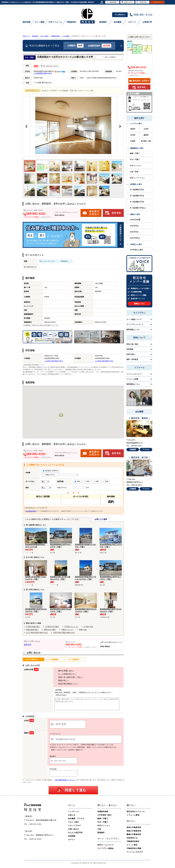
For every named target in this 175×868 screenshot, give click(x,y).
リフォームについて (134, 374)
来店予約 (142, 2)
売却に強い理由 (132, 344)
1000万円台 (134, 226)
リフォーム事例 (133, 817)
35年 (77, 481)
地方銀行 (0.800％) (50, 471)
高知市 (133, 129)
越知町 (146, 135)
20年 (106, 481)
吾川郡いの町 (146, 141)
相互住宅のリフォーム (136, 814)
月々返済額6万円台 (137, 202)
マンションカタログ (135, 854)
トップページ (73, 814)
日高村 (133, 141)
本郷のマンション (68, 630)
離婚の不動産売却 (134, 837)
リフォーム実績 (132, 379)
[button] (61, 415)
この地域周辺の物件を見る (43, 73)
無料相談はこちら (133, 330)
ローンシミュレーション (141, 100)
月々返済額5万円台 (137, 196)
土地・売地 (134, 172)
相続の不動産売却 (134, 833)
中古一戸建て (135, 159)
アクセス (146, 449)
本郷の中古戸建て (50, 630)
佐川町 (133, 135)
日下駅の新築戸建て (33, 627)
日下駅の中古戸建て (52, 627)
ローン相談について (134, 319)
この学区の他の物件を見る (54, 361)
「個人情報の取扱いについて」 (65, 782)
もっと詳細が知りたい (61, 674)
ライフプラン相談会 (106, 851)
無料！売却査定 (132, 359)
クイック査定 (132, 847)
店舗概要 (133, 449)
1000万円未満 (135, 220)
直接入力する (50, 475)
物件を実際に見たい (60, 671)
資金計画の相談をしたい (62, 684)
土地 (99, 831)
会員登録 (72, 838)
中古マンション (136, 166)
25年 (96, 481)
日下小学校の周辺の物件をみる (37, 633)
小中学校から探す (136, 250)
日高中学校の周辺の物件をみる (64, 633)
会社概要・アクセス (76, 821)
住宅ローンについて (106, 847)
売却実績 (130, 349)
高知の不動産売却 (134, 830)
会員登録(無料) (31, 511)
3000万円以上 (135, 238)
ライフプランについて (135, 324)
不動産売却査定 (133, 844)
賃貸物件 (101, 835)
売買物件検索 (103, 814)
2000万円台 (134, 232)
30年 (87, 481)
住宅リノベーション (137, 178)
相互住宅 (28, 645)
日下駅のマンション (71, 627)
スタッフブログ (74, 828)
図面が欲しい (58, 680)
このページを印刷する (141, 97)
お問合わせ (120, 15)
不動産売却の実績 (134, 851)
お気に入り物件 (101, 519)
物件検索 (111, 2)
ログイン (72, 842)
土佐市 (146, 129)
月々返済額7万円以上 (138, 208)
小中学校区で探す (105, 817)
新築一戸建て (135, 153)
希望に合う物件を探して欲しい (65, 677)
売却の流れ (131, 354)
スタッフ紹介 (73, 824)
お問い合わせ (73, 831)
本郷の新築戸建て (32, 630)
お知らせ (72, 817)
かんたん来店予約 (75, 835)
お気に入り (127, 2)
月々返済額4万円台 (137, 190)
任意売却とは (132, 840)
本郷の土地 (83, 630)
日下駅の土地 (88, 627)
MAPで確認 (60, 72)
